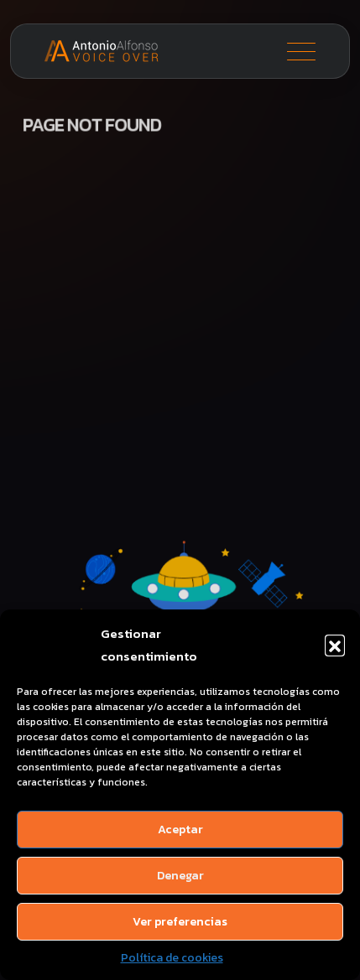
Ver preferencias (180, 922)
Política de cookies (172, 958)
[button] (335, 645)
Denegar (180, 876)
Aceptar (180, 830)
